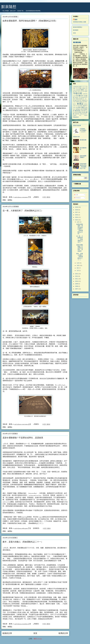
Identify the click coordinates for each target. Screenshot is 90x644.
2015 (77, 217)
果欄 (77, 99)
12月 (78, 222)
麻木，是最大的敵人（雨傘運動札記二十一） (23, 542)
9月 (78, 268)
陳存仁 (75, 104)
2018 (77, 210)
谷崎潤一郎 (77, 97)
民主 (76, 92)
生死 (79, 92)
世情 (82, 90)
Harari (75, 115)
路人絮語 (82, 107)
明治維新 (83, 97)
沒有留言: (36, 528)
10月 (78, 265)
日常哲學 (78, 90)
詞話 (74, 108)
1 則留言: (36, 424)
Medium (76, 117)
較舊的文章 (63, 633)
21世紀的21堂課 (77, 87)
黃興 (77, 108)
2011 (77, 279)
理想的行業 (76, 137)
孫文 (80, 100)
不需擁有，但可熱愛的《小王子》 (83, 130)
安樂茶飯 (85, 94)
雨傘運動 (80, 99)
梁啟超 (81, 102)
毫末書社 (85, 102)
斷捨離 (84, 112)
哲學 (78, 100)
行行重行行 (80, 96)
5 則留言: (36, 624)
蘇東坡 (77, 114)
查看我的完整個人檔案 (80, 22)
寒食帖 (81, 106)
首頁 (35, 633)
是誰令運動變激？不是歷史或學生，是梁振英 (23, 438)
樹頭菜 (76, 112)
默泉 (76, 20)
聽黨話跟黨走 (84, 114)
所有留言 (77, 198)
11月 (78, 263)
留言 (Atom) (38, 639)
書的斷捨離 (77, 42)
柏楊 (76, 100)
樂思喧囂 (78, 111)
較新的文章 (7, 633)
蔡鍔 (85, 111)
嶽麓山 (80, 112)
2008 (77, 286)
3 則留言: (36, 197)
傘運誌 (10, 200)
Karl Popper (83, 115)
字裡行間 (78, 94)
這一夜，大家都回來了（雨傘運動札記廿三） (23, 211)
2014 (77, 220)
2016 (77, 215)
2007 (77, 289)
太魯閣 (83, 88)
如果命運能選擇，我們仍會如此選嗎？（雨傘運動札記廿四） (30, 21)
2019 (77, 207)
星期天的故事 (77, 126)
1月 (78, 271)
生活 (81, 92)
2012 (77, 276)
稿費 (82, 111)
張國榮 (77, 102)
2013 (77, 274)
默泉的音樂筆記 (78, 27)
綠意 (82, 109)
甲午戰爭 (85, 92)
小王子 (83, 87)
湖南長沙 (85, 106)
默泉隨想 (9, 7)
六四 (77, 88)
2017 (77, 212)
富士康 (77, 106)
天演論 (80, 88)
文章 (76, 195)
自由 (74, 96)
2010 (77, 281)
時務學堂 (84, 100)
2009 (77, 284)
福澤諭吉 (78, 109)
